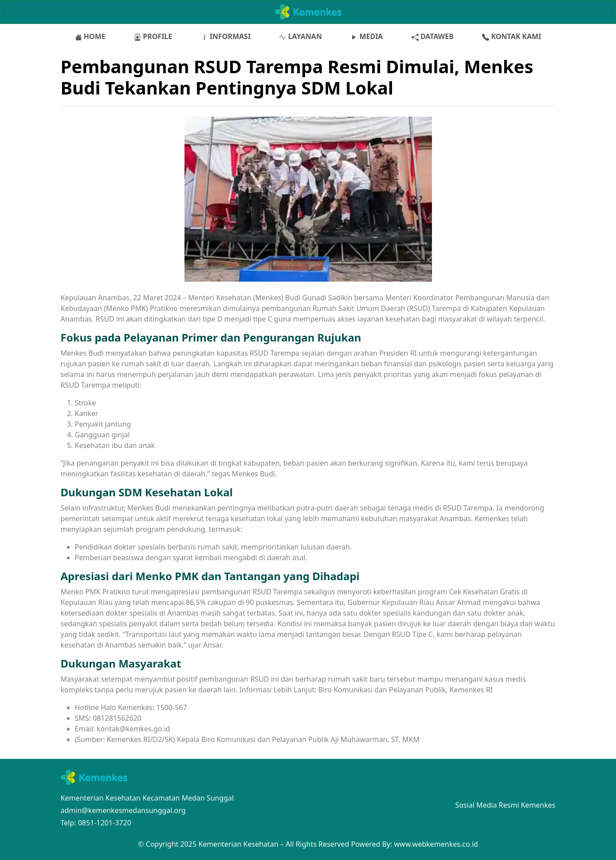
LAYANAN (300, 36)
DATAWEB (433, 36)
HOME (90, 36)
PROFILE (153, 36)
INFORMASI (226, 36)
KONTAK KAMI (512, 36)
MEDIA (367, 36)
